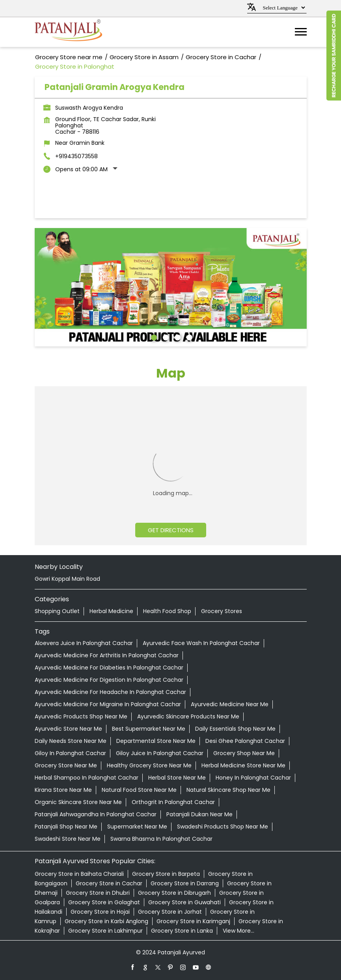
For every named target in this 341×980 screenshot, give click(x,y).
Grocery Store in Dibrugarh (174, 893)
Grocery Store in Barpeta (166, 874)
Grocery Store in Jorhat (170, 912)
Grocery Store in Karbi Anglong (106, 921)
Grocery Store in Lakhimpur (105, 931)
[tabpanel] (171, 287)
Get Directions (171, 530)
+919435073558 (76, 156)
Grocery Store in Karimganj (193, 921)
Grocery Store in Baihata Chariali (79, 874)
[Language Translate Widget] (283, 8)
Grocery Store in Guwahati (184, 902)
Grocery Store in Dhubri (98, 893)
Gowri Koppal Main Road (67, 579)
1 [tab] (153, 337)
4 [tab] (188, 337)
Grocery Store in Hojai (100, 912)
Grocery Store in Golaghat (104, 902)
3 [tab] (177, 337)
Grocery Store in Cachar (109, 883)
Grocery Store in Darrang (185, 883)
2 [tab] (165, 337)
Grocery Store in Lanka (182, 931)
